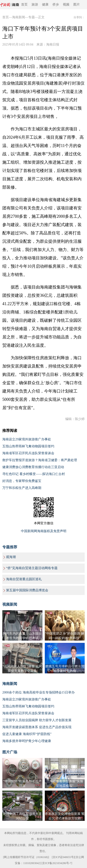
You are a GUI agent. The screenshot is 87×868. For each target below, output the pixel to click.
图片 (77, 5)
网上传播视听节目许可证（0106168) (26, 857)
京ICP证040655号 (63, 857)
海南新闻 (19, 17)
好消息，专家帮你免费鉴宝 (22, 481)
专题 (32, 17)
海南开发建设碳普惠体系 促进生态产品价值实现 (37, 727)
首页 (24, 5)
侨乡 (56, 5)
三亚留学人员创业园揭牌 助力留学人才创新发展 (37, 720)
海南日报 (53, 44)
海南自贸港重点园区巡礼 (24, 579)
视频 (66, 5)
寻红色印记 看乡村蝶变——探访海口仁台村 (34, 474)
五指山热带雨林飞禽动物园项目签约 (28, 446)
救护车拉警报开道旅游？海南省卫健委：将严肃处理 (40, 460)
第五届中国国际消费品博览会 (27, 590)
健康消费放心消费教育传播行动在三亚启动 (33, 467)
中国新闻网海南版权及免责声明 (44, 531)
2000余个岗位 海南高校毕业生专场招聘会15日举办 (39, 692)
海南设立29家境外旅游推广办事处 (27, 439)
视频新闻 (10, 604)
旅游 (35, 5)
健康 (45, 5)
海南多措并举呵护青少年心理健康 (27, 741)
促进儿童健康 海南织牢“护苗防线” (27, 734)
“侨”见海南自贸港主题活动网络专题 (32, 568)
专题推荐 (10, 547)
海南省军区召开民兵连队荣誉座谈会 (28, 453)
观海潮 (11, 557)
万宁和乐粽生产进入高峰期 (22, 488)
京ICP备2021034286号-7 (57, 863)
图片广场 (10, 752)
